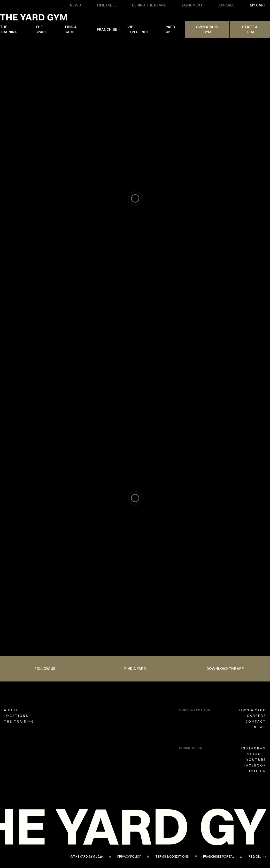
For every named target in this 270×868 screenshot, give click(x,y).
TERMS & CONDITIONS (172, 857)
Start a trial (250, 29)
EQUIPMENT (192, 5)
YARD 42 (171, 29)
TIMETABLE (106, 5)
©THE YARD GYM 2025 (87, 857)
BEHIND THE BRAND (149, 5)
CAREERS (257, 716)
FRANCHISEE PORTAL (219, 857)
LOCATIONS (16, 716)
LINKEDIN (256, 771)
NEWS (75, 5)
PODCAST (256, 754)
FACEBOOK (255, 765)
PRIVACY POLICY (129, 857)
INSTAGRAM (254, 748)
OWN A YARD (253, 710)
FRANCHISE (107, 29)
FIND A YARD (71, 29)
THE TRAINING (9, 29)
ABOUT (11, 710)
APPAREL (226, 5)
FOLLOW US (45, 669)
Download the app (225, 669)
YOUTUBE (256, 760)
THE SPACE (41, 29)
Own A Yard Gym (207, 29)
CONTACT (256, 721)
